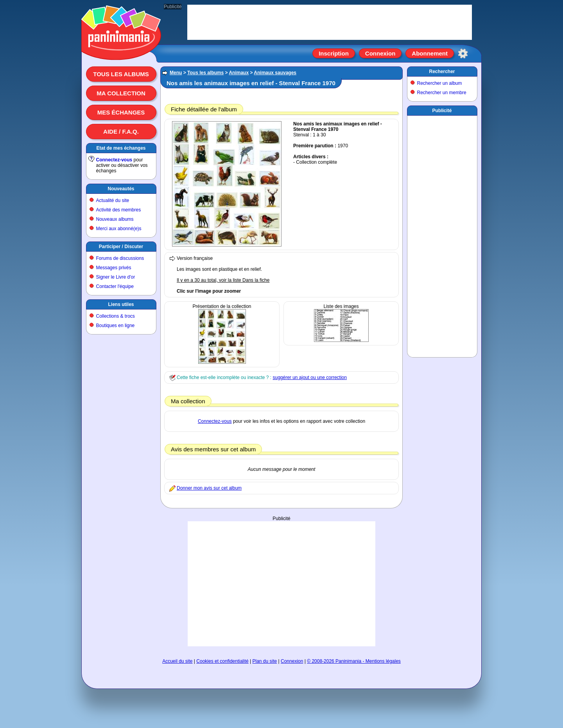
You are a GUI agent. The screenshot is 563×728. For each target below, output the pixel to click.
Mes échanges (121, 112)
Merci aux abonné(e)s (119, 229)
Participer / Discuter (121, 247)
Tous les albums (121, 74)
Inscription (334, 53)
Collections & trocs (116, 316)
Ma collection (121, 93)
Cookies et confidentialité (222, 661)
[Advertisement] (281, 584)
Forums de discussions (120, 258)
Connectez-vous (114, 160)
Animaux (239, 73)
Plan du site (265, 661)
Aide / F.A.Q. (121, 131)
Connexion (380, 53)
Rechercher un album (440, 83)
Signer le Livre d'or (116, 277)
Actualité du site (113, 200)
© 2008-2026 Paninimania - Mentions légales (354, 661)
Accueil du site (177, 661)
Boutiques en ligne (116, 326)
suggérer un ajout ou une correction (309, 377)
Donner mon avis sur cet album (209, 488)
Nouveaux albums (115, 219)
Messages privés (114, 268)
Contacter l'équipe (115, 286)
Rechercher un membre (442, 93)
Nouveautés (121, 189)
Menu (176, 73)
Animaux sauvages (275, 73)
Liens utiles (121, 304)
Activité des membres (119, 210)
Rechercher (442, 72)
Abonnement (430, 53)
